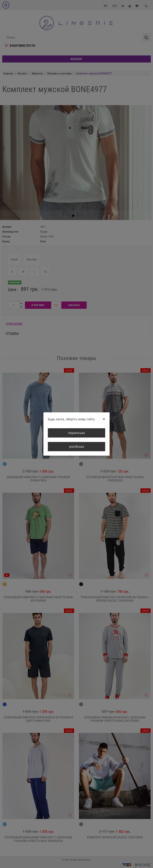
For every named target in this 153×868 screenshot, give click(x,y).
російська (77, 446)
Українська (76, 433)
